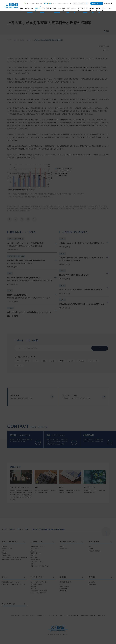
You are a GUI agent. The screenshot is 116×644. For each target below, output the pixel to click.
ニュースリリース (8, 604)
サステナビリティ (37, 577)
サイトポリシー (42, 616)
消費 (18, 361)
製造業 (27, 361)
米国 (10, 273)
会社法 (71, 361)
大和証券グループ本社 (88, 616)
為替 (53, 361)
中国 (36, 361)
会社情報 (63, 577)
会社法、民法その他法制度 (16, 256)
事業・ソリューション (10, 542)
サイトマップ (53, 616)
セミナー (5, 577)
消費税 (62, 361)
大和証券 (101, 616)
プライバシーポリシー (28, 616)
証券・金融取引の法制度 (16, 239)
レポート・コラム (19, 40)
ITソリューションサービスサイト (62, 3)
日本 (10, 291)
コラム (29, 40)
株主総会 (81, 361)
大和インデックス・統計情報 (69, 616)
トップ (9, 40)
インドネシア (94, 361)
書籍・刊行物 (94, 542)
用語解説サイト (44, 3)
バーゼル (19, 366)
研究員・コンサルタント (69, 542)
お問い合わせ (97, 3)
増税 (44, 361)
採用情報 (92, 577)
